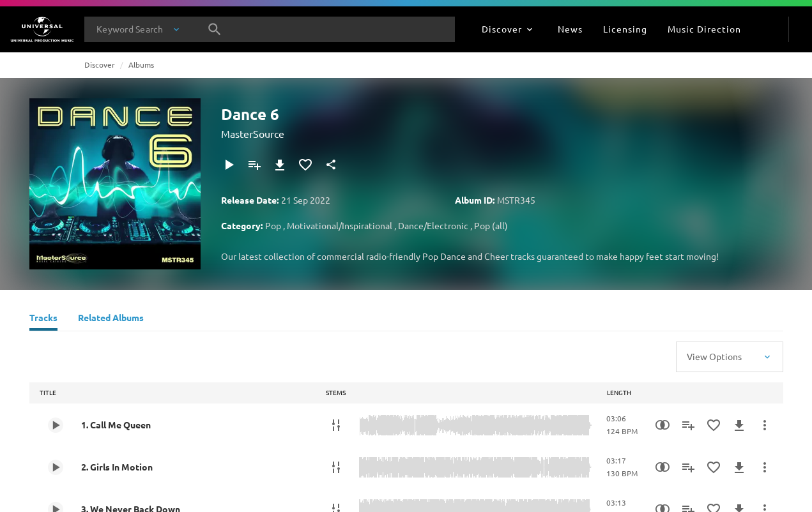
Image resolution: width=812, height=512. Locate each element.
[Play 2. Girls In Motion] (56, 467)
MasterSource (253, 133)
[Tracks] (43, 319)
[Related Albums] (111, 319)
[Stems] (336, 425)
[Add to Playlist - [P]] (254, 165)
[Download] (280, 165)
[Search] (215, 29)
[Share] (331, 165)
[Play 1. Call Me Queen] (56, 425)
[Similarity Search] (663, 425)
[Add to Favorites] (305, 165)
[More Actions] (765, 425)
